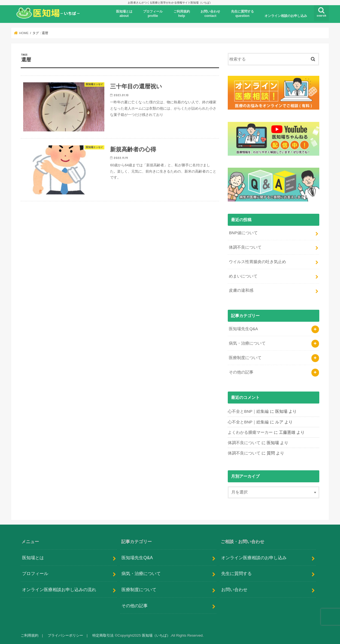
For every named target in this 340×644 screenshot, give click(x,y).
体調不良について (245, 247)
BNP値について (243, 233)
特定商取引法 (103, 635)
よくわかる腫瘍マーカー (250, 432)
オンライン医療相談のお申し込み (254, 557)
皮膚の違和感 (241, 290)
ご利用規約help (182, 14)
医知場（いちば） (156, 635)
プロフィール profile (153, 14)
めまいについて (243, 276)
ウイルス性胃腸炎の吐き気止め (257, 262)
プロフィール (35, 573)
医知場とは (33, 557)
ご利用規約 (30, 635)
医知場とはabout (124, 14)
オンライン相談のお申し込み (286, 16)
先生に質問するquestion (242, 14)
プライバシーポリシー (65, 635)
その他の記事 (241, 372)
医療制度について (245, 358)
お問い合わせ (234, 589)
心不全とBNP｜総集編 (248, 411)
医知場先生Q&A (243, 329)
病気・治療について (247, 343)
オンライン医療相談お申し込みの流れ (59, 589)
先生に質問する (236, 573)
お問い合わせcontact (210, 14)
